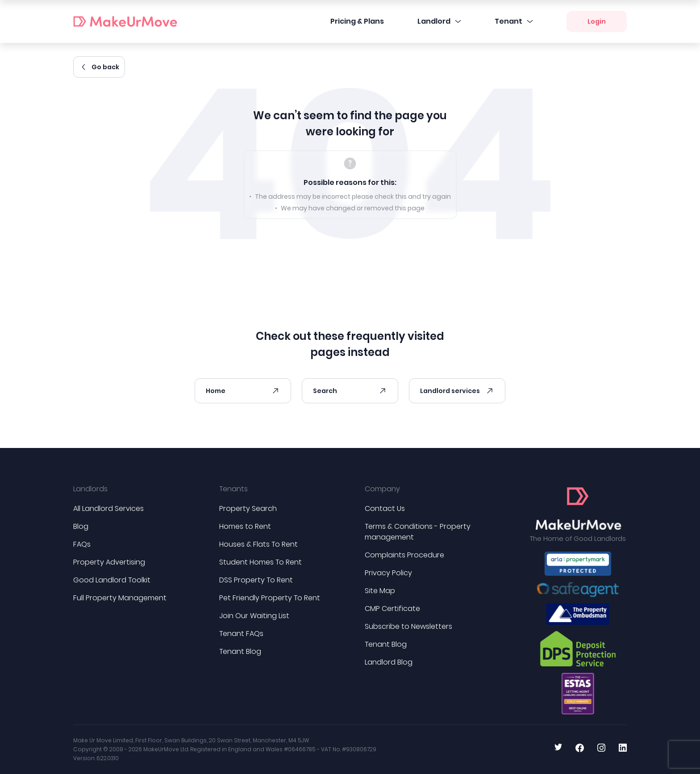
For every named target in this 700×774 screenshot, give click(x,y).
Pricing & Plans (357, 21)
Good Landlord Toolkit (112, 580)
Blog (81, 526)
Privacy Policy (388, 573)
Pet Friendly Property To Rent (270, 598)
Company (382, 489)
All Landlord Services (108, 508)
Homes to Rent (245, 526)
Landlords (90, 489)
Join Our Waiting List (254, 616)
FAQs (82, 544)
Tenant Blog (240, 651)
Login (597, 21)
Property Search (248, 508)
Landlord (439, 21)
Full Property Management (120, 598)
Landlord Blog (389, 662)
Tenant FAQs (241, 634)
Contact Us (385, 508)
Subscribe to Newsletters (408, 626)
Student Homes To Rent (260, 562)
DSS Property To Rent (256, 580)
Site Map (380, 591)
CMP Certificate (392, 609)
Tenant (514, 21)
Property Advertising (109, 562)
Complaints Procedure (404, 555)
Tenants (233, 489)
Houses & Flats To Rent (258, 544)
